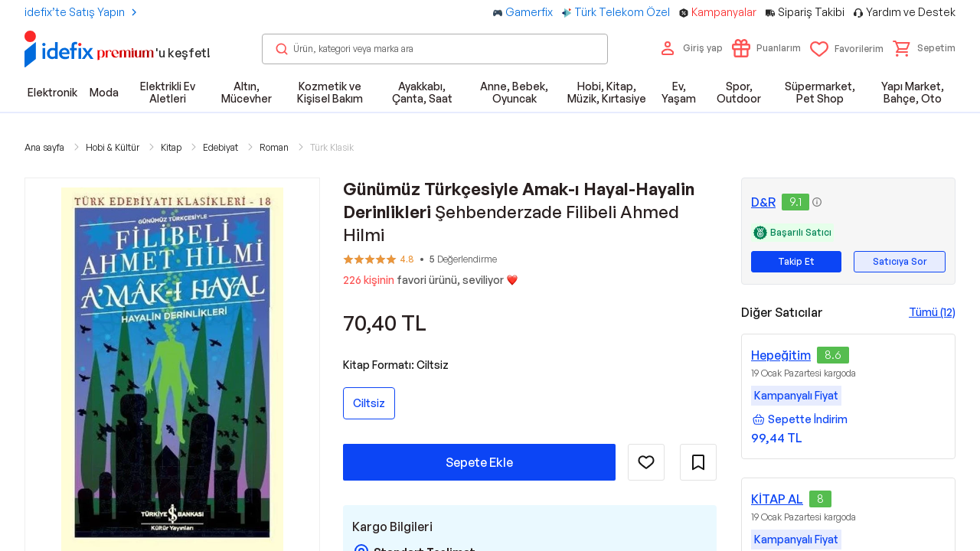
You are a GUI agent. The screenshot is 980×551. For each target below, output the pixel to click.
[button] (924, 48)
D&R (763, 202)
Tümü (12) (932, 312)
